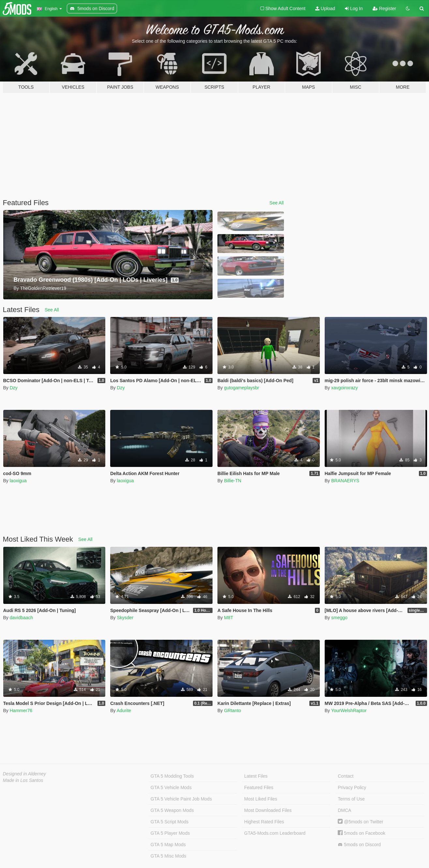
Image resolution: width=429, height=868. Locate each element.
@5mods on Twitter (360, 822)
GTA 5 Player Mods (170, 833)
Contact (346, 776)
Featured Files (259, 787)
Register (384, 8)
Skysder (125, 618)
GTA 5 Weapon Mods (172, 810)
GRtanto (232, 711)
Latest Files (256, 776)
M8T (229, 618)
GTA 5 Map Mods (168, 845)
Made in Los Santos (23, 780)
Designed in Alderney (25, 774)
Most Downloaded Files (268, 810)
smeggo (339, 618)
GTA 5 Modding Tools (172, 776)
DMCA (344, 810)
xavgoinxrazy (345, 388)
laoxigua (18, 481)
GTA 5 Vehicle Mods (171, 787)
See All (277, 203)
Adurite (124, 711)
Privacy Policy (352, 787)
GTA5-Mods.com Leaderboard (275, 833)
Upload (325, 8)
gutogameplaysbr (241, 388)
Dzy (14, 388)
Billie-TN (233, 481)
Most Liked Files (261, 799)
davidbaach (22, 618)
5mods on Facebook (362, 833)
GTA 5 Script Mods (170, 822)
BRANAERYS (345, 481)
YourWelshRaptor (349, 711)
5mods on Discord (359, 845)
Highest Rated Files (264, 822)
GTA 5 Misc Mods (168, 856)
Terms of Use (351, 799)
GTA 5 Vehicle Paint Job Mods (181, 799)
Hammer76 (21, 711)
